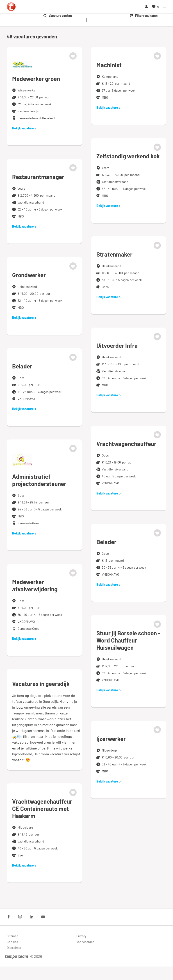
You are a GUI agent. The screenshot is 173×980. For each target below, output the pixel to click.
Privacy (81, 936)
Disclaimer (14, 948)
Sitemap (13, 936)
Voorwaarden (85, 942)
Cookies (12, 942)
